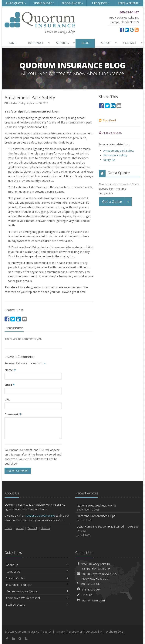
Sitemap (46, 528)
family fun (109, 160)
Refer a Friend (129, 3)
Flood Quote (73, 3)
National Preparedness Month (108, 508)
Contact (132, 43)
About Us (37, 565)
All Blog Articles (111, 133)
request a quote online (40, 515)
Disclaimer (76, 632)
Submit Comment (18, 471)
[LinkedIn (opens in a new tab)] (127, 29)
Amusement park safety (119, 151)
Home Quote (44, 3)
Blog (85, 43)
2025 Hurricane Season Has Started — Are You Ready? (108, 531)
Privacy (60, 632)
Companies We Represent (37, 598)
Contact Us (37, 571)
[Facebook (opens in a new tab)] (122, 29)
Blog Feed (107, 120)
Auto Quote (16, 3)
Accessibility (94, 632)
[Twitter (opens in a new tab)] (13, 319)
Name (10, 370)
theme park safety (115, 155)
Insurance (38, 43)
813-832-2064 (91, 589)
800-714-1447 (91, 584)
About (108, 43)
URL (7, 399)
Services (65, 43)
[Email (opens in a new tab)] (25, 319)
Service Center (37, 578)
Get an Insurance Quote (37, 591)
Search (47, 632)
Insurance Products (37, 585)
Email (10, 385)
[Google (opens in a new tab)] (132, 29)
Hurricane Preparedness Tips (108, 518)
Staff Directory (37, 604)
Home (12, 43)
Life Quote (101, 3)
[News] (137, 29)
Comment (13, 414)
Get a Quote (112, 202)
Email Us (87, 595)
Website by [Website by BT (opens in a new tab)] (115, 632)
